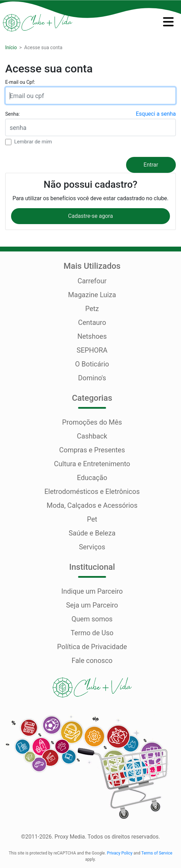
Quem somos (92, 619)
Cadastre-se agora (90, 216)
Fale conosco (92, 661)
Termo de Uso (92, 633)
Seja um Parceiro (92, 605)
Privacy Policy (120, 853)
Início (11, 47)
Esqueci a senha (156, 114)
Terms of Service (157, 853)
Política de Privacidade (92, 647)
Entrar (151, 165)
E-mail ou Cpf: (20, 82)
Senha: (12, 114)
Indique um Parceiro (92, 591)
